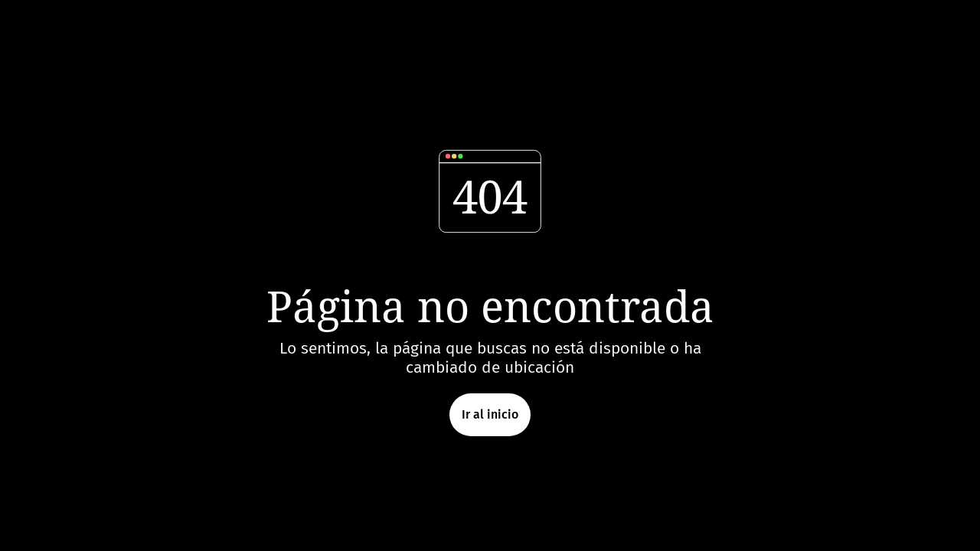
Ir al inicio (490, 414)
